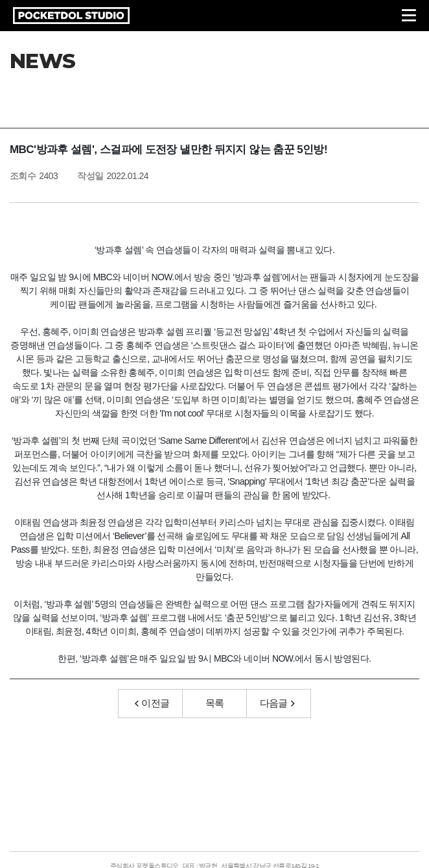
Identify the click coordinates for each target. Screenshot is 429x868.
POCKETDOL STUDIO (71, 16)
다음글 (277, 703)
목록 (215, 703)
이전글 (152, 703)
